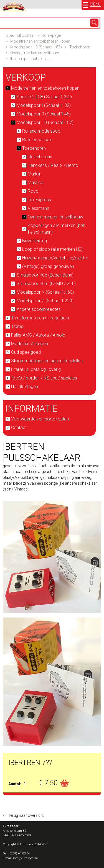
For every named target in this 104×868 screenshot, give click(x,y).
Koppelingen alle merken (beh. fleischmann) (57, 229)
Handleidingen (25, 387)
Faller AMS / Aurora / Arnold (38, 335)
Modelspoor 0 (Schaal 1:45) (44, 114)
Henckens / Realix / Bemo (53, 165)
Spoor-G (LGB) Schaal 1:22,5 (44, 97)
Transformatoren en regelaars (40, 318)
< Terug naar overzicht (23, 815)
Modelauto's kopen (30, 344)
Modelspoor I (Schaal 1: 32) (44, 105)
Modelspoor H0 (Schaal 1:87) (36, 47)
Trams (17, 326)
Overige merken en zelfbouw (35, 53)
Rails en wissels (37, 140)
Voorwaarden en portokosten (40, 419)
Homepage (51, 35)
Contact (19, 427)
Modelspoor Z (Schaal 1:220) (45, 301)
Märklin (35, 174)
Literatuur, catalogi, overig (36, 369)
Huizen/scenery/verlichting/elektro (55, 258)
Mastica (35, 183)
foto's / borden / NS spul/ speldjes (44, 378)
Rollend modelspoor (42, 131)
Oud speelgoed (26, 352)
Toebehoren (80, 47)
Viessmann (38, 208)
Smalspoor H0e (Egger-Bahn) (45, 275)
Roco (33, 191)
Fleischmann (40, 157)
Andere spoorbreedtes (39, 309)
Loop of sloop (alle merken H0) (52, 249)
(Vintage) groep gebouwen (48, 266)
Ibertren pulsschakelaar (31, 59)
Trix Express (39, 200)
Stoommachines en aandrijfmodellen (47, 361)
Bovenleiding (35, 241)
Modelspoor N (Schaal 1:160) (45, 292)
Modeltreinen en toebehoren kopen (40, 41)
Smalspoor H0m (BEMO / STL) (46, 284)
